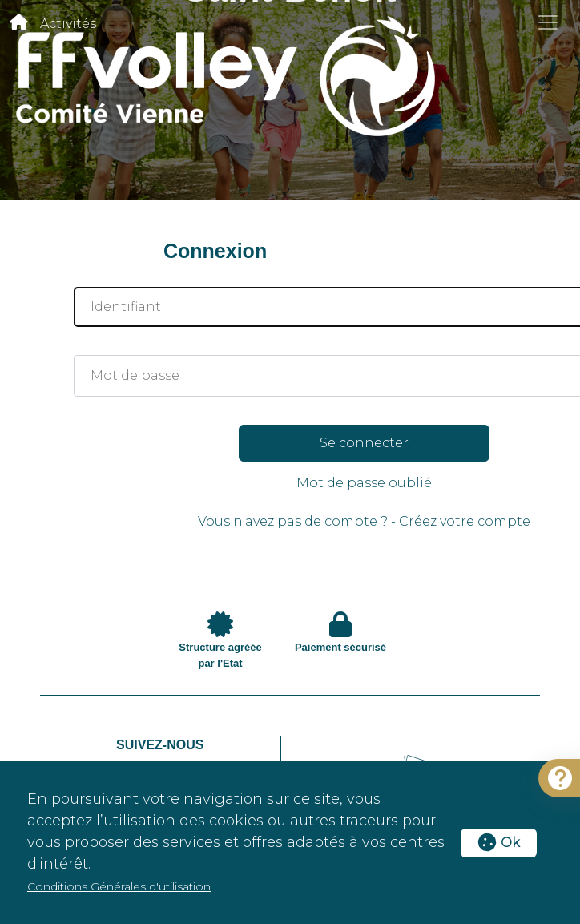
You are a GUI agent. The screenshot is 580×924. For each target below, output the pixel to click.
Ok (499, 843)
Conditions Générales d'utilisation (119, 886)
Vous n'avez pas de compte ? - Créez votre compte (364, 521)
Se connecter (364, 443)
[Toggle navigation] (548, 22)
